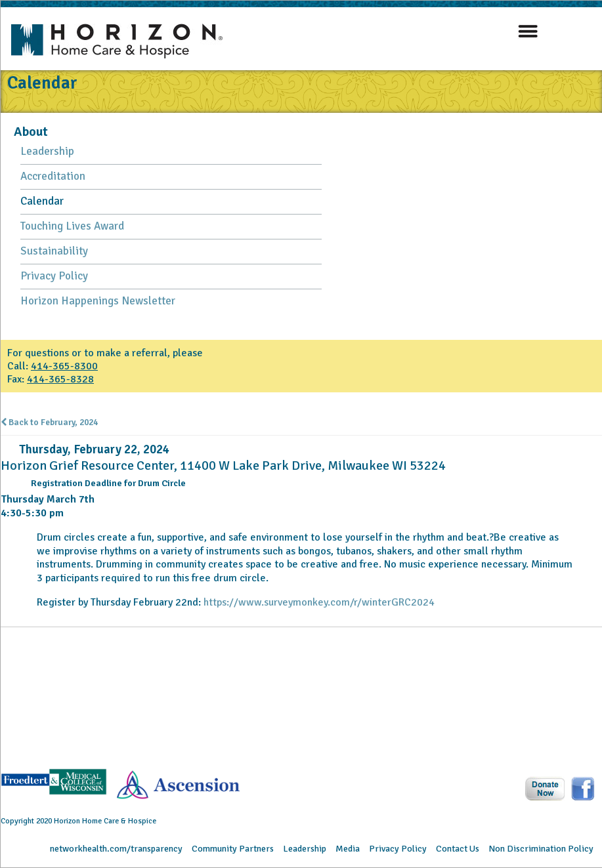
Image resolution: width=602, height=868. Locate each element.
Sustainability (54, 251)
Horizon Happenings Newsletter (98, 301)
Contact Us (458, 849)
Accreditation (53, 176)
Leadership (47, 151)
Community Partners (233, 849)
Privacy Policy (54, 276)
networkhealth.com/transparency (116, 849)
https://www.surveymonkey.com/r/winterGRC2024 (319, 602)
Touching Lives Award (72, 226)
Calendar (42, 201)
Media (348, 849)
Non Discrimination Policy (541, 849)
